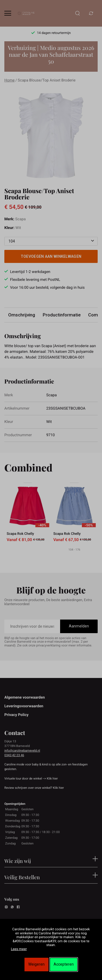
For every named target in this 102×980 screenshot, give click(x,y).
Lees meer (19, 949)
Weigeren (36, 964)
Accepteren (64, 964)
